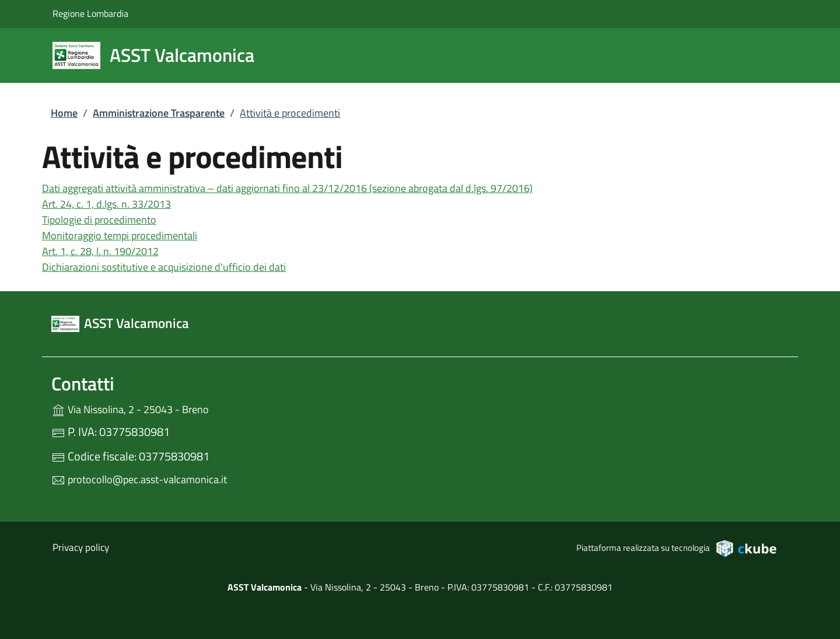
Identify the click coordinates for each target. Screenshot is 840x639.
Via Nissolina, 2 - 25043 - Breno (169, 408)
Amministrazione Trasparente (159, 113)
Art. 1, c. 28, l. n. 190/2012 (100, 251)
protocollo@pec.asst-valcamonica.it (139, 479)
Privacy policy (81, 547)
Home (64, 113)
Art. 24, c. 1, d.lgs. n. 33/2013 (106, 204)
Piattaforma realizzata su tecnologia (677, 548)
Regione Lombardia (90, 13)
